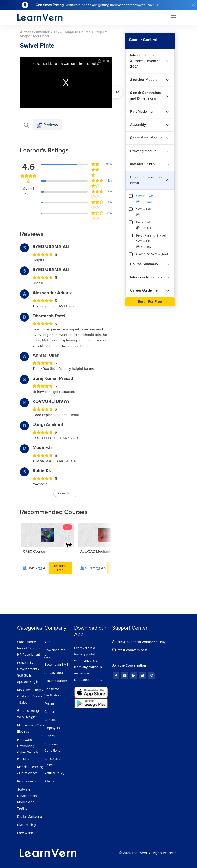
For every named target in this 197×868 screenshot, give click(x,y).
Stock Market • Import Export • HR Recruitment (28, 648)
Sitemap (50, 781)
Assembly (138, 125)
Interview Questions (146, 277)
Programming (27, 781)
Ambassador (54, 673)
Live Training (26, 825)
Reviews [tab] (47, 125)
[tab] (26, 125)
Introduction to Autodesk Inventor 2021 (145, 61)
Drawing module (143, 151)
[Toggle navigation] (173, 17)
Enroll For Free (60, 568)
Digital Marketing (30, 817)
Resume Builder (56, 681)
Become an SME (56, 665)
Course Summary (144, 264)
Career (49, 712)
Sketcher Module (144, 80)
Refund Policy (54, 773)
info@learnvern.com (130, 650)
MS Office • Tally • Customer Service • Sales (30, 696)
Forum (49, 703)
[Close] (193, 5)
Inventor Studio (142, 164)
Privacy (50, 736)
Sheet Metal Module (146, 138)
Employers (52, 728)
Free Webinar (27, 833)
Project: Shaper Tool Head (146, 180)
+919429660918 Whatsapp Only (139, 642)
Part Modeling (141, 112)
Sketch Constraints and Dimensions (145, 96)
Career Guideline (144, 290)
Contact (50, 720)
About (49, 642)
